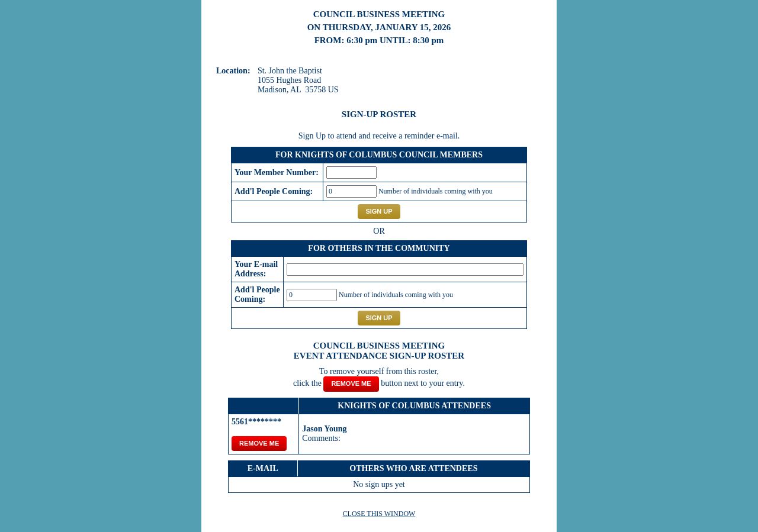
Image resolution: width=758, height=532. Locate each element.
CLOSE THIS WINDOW (379, 514)
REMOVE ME (259, 443)
